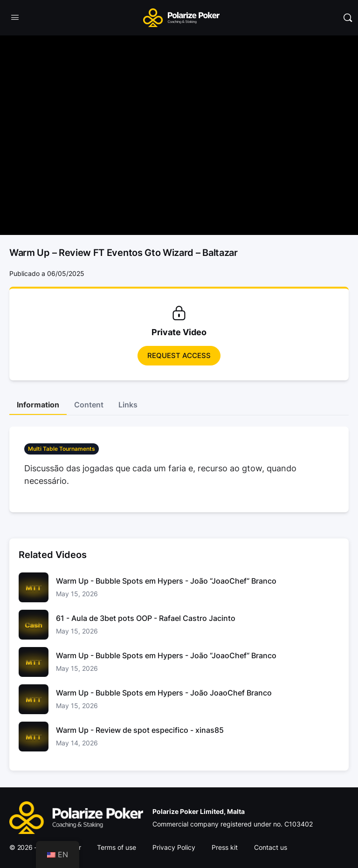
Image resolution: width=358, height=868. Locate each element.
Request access (179, 355)
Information (38, 405)
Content (89, 405)
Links (128, 405)
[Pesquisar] (348, 18)
